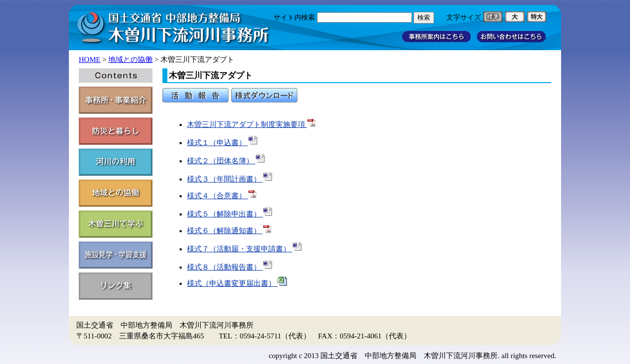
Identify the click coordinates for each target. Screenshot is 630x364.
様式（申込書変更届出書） (237, 283)
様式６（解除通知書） (230, 231)
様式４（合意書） (222, 196)
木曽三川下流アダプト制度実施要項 (252, 124)
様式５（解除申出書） (230, 214)
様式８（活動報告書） (230, 267)
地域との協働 (130, 60)
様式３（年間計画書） (230, 179)
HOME (90, 60)
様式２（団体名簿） (226, 161)
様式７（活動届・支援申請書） (245, 249)
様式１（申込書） (222, 143)
